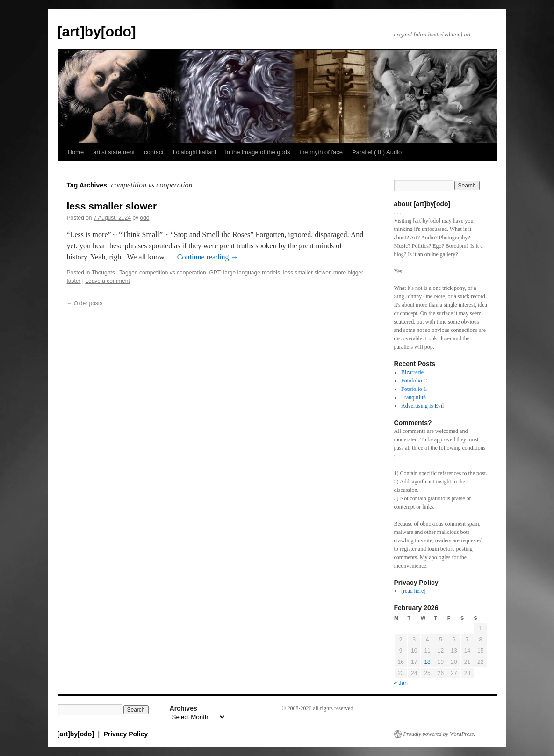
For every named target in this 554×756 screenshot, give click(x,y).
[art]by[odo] (97, 32)
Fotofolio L (414, 389)
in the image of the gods (258, 152)
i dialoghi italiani (194, 152)
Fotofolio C (414, 381)
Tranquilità (414, 397)
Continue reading (208, 257)
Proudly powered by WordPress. (439, 734)
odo (144, 218)
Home (76, 152)
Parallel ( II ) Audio (377, 152)
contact (154, 152)
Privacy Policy (126, 734)
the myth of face (321, 152)
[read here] (413, 591)
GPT (214, 273)
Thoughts (103, 273)
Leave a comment (107, 281)
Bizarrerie (412, 372)
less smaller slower (112, 206)
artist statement (114, 152)
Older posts (85, 303)
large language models (251, 273)
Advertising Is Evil (422, 406)
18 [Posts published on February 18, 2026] (427, 662)
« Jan (401, 683)
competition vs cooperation (173, 273)
